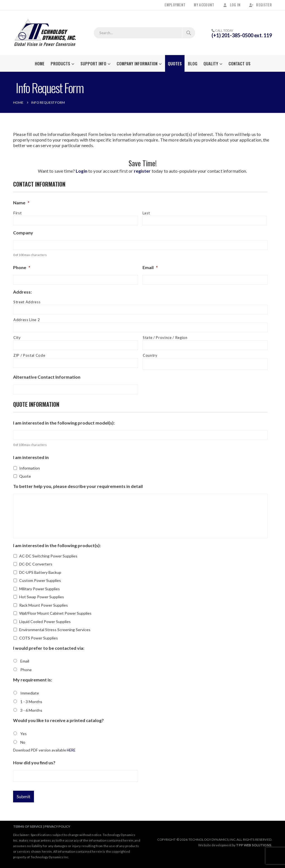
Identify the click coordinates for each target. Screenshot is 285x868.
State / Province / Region (165, 338)
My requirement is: (33, 680)
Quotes (175, 63)
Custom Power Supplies (40, 580)
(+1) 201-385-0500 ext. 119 (242, 35)
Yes (24, 734)
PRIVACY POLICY (57, 826)
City (17, 338)
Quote (25, 476)
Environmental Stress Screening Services (55, 630)
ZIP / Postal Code (29, 355)
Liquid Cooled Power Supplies (45, 622)
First (17, 213)
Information (30, 468)
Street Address (27, 302)
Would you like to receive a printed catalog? (58, 720)
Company (23, 233)
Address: (22, 292)
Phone (22, 267)
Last (146, 213)
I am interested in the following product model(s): (64, 423)
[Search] (189, 33)
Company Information (137, 63)
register (142, 171)
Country (150, 355)
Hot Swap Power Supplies (42, 597)
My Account (204, 5)
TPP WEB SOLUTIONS (254, 845)
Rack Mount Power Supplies (44, 605)
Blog (193, 63)
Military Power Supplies (40, 589)
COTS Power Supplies (39, 638)
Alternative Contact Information (47, 377)
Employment (175, 5)
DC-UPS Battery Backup (40, 572)
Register (260, 5)
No (23, 742)
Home (40, 63)
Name (21, 203)
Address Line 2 (27, 320)
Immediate (30, 693)
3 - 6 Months (31, 710)
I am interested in (31, 457)
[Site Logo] (45, 33)
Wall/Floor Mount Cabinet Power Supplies (55, 613)
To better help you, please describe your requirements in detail (78, 486)
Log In (232, 5)
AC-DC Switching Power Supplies (48, 556)
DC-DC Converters (36, 564)
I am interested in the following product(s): (57, 545)
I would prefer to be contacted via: (49, 648)
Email (150, 267)
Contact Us (239, 63)
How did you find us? (34, 762)
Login (82, 171)
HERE (71, 750)
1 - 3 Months (31, 702)
